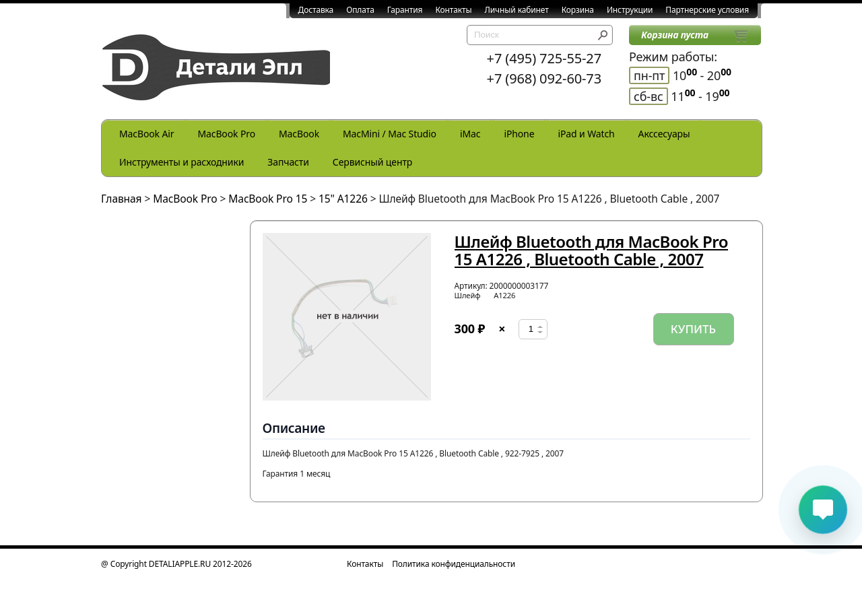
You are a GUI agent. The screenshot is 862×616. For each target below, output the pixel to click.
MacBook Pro (226, 134)
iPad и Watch (586, 134)
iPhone (519, 134)
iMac (470, 134)
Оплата (360, 10)
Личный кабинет (517, 10)
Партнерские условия (707, 10)
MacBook (299, 134)
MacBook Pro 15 (268, 199)
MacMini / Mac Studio (390, 134)
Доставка (316, 10)
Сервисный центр (372, 162)
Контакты (453, 10)
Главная (122, 199)
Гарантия (405, 10)
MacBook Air (146, 134)
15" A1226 (343, 199)
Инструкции (630, 10)
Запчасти (288, 162)
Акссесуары (664, 134)
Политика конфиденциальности (454, 564)
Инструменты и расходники (181, 162)
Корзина (578, 10)
